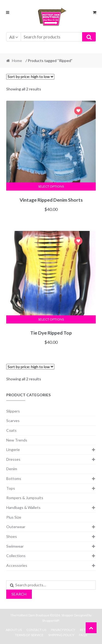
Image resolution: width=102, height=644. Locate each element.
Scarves (13, 421)
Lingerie (13, 450)
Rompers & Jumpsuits (25, 498)
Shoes (12, 536)
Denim (12, 469)
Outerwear (16, 527)
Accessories (17, 565)
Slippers (13, 411)
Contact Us (36, 630)
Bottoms (14, 478)
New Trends (17, 440)
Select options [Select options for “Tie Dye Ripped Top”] (51, 319)
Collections (16, 556)
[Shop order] (30, 77)
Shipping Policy (61, 635)
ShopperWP (51, 621)
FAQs (83, 635)
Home (17, 61)
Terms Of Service (29, 635)
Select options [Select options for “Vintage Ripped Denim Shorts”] (51, 186)
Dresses (13, 459)
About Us (14, 630)
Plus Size (14, 517)
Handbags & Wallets (23, 507)
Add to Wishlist (78, 111)
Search (19, 594)
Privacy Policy (63, 630)
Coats (11, 430)
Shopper (67, 615)
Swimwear (15, 546)
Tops (11, 488)
